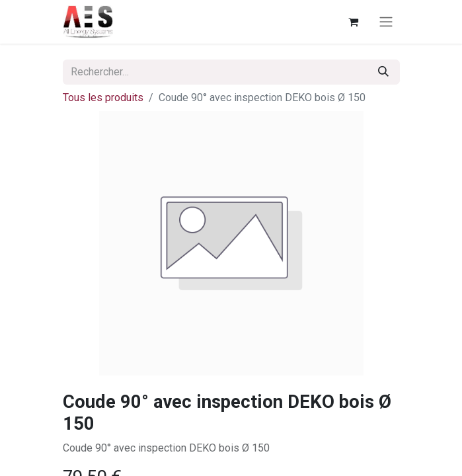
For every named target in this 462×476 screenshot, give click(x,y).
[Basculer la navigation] (386, 22)
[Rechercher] (383, 72)
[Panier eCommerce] (354, 22)
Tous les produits (103, 98)
